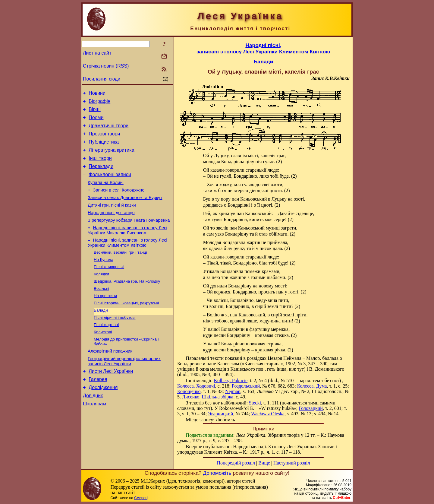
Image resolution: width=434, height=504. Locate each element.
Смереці (141, 498)
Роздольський (246, 386)
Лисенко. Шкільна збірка (208, 397)
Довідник (93, 426)
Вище (264, 463)
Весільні (101, 309)
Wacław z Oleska (268, 414)
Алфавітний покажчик (110, 377)
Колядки (101, 294)
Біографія (99, 103)
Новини (97, 94)
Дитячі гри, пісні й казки (112, 219)
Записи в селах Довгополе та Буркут (125, 210)
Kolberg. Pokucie (231, 380)
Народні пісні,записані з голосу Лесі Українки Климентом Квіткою (263, 48)
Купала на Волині (106, 193)
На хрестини (105, 317)
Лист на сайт (97, 53)
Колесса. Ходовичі (196, 386)
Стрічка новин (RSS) (106, 66)
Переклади (101, 175)
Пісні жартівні (106, 349)
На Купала (104, 278)
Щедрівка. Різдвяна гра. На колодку (127, 301)
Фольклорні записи (110, 184)
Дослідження (103, 417)
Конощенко (189, 391)
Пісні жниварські (109, 286)
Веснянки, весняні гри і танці (120, 270)
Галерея (98, 408)
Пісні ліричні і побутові (115, 341)
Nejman (233, 391)
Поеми (96, 121)
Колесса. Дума (312, 386)
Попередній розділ (236, 463)
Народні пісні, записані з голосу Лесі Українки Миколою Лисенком (127, 247)
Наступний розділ (292, 463)
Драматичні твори (108, 130)
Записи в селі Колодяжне (119, 202)
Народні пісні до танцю (111, 227)
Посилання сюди (102, 79)
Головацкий (311, 408)
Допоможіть (217, 473)
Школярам (94, 435)
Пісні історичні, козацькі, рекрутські (126, 325)
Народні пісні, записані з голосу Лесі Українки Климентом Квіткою (127, 260)
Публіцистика (104, 148)
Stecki (255, 403)
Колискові (103, 356)
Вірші (95, 112)
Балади (101, 333)
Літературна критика (111, 157)
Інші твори (100, 166)
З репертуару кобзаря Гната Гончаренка (129, 236)
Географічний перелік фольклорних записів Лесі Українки (124, 388)
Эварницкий (221, 414)
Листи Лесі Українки (111, 399)
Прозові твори (104, 139)
